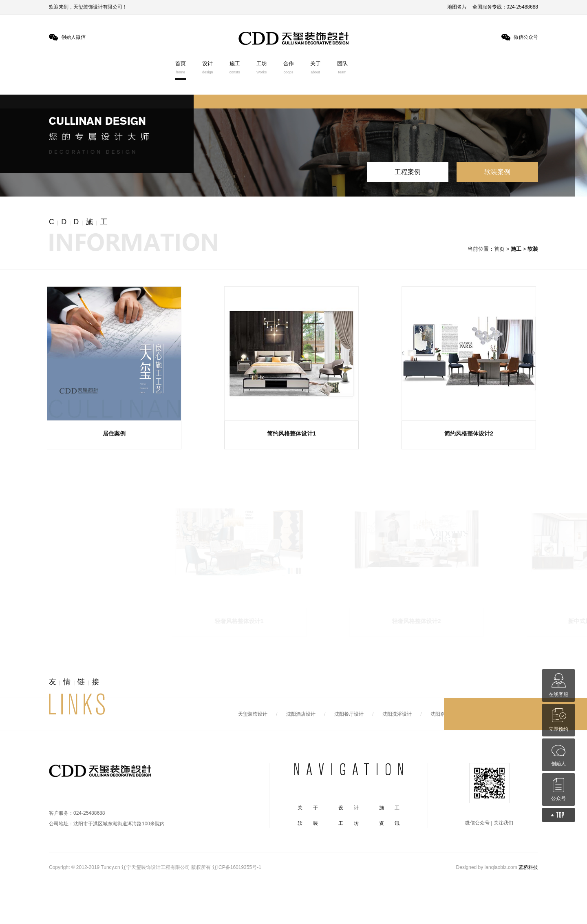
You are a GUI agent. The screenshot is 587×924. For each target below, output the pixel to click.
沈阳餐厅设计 (349, 714)
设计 (208, 67)
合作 (289, 67)
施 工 (389, 808)
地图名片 (457, 7)
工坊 (262, 67)
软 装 (308, 823)
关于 (316, 67)
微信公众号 (526, 37)
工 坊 (349, 823)
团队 (342, 67)
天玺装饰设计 (253, 714)
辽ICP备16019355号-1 (237, 867)
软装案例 (497, 172)
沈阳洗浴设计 (397, 714)
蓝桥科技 (528, 867)
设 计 (349, 808)
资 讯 (389, 823)
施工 (235, 67)
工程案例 (408, 172)
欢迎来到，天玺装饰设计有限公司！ (88, 7)
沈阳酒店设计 (301, 714)
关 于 (308, 808)
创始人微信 (73, 37)
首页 (181, 67)
